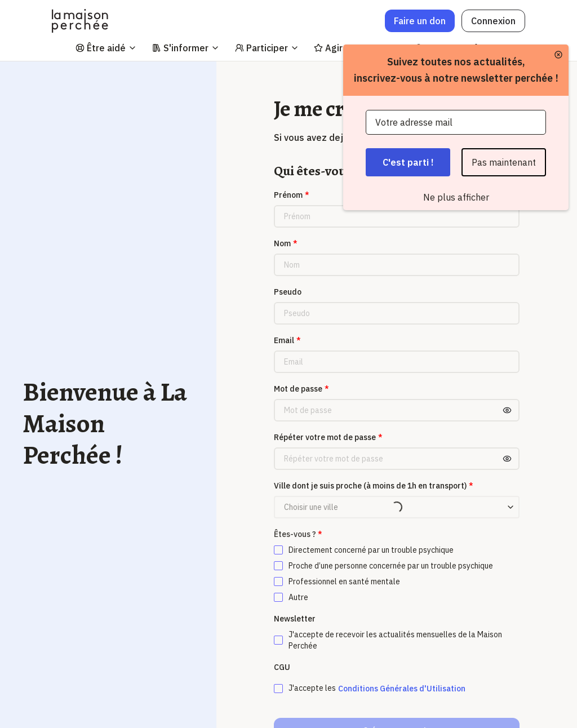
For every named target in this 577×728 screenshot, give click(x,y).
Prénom (292, 195)
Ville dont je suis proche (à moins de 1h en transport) (374, 486)
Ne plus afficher (456, 197)
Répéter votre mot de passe (328, 437)
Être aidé (106, 48)
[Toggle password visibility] (507, 410)
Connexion (493, 21)
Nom (286, 243)
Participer (267, 48)
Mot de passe (301, 389)
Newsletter (295, 619)
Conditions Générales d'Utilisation (402, 689)
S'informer (186, 48)
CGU (282, 667)
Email (287, 340)
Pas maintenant (504, 162)
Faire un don (420, 21)
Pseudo (288, 292)
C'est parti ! (408, 162)
